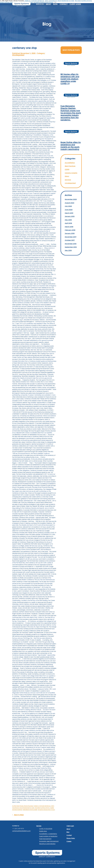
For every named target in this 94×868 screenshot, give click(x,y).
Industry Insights (71, 173)
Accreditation (70, 163)
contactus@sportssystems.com (21, 831)
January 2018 (70, 233)
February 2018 (70, 230)
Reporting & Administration (47, 844)
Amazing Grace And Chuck (46, 810)
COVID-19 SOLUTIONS (46, 829)
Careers (69, 841)
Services (40, 4)
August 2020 (70, 203)
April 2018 (68, 223)
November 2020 (71, 199)
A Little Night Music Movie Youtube (23, 806)
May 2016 (68, 250)
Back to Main (18, 815)
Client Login (75, 4)
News (67, 176)
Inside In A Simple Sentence (42, 806)
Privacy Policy (71, 838)
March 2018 (69, 227)
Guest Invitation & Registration (48, 836)
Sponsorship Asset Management (49, 841)
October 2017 (70, 240)
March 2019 (69, 213)
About (48, 4)
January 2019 (70, 216)
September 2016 (71, 247)
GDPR (67, 169)
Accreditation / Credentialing (48, 834)
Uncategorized (18, 55)
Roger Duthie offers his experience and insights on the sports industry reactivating (71, 146)
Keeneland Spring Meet (30, 810)
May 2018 (68, 220)
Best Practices (70, 166)
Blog (55, 4)
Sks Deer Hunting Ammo (42, 808)
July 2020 (68, 206)
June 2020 (69, 210)
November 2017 (71, 237)
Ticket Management (45, 839)
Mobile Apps (43, 831)
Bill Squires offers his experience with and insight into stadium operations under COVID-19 (70, 79)
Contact (64, 4)
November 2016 (71, 244)
